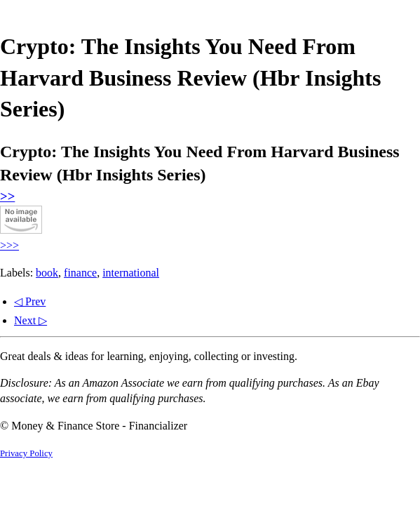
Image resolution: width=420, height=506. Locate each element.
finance (80, 273)
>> (7, 196)
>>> (9, 245)
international (131, 273)
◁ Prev (30, 301)
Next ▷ (31, 320)
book (47, 273)
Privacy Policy (26, 453)
